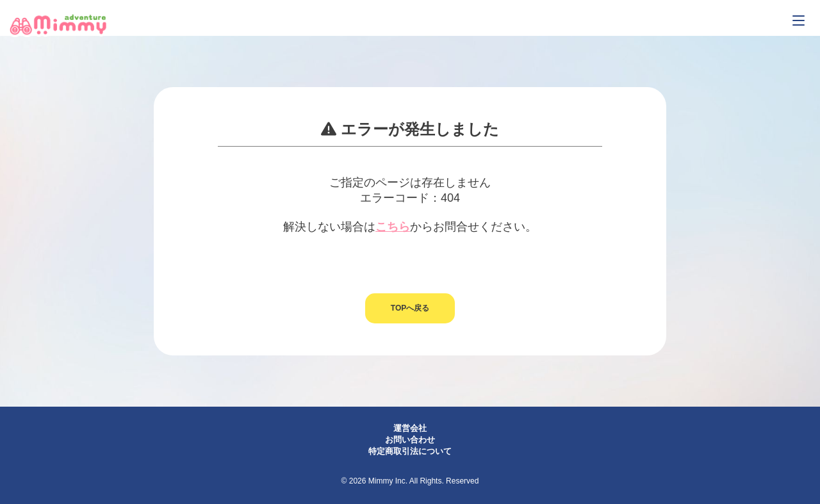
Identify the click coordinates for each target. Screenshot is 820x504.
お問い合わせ (410, 440)
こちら (393, 227)
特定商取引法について (410, 451)
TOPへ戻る (410, 308)
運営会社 (410, 428)
